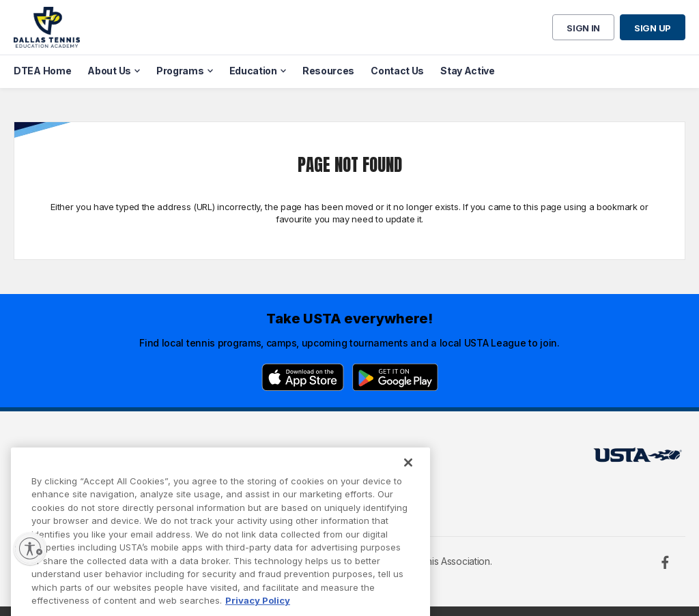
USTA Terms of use (212, 459)
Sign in (583, 28)
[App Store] (303, 377)
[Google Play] (395, 377)
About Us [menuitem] (109, 71)
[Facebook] (665, 562)
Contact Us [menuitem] (397, 71)
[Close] (408, 476)
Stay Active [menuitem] (468, 71)
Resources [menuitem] (328, 71)
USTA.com (339, 459)
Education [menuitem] (253, 71)
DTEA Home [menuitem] (42, 71)
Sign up (653, 28)
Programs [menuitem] (180, 71)
